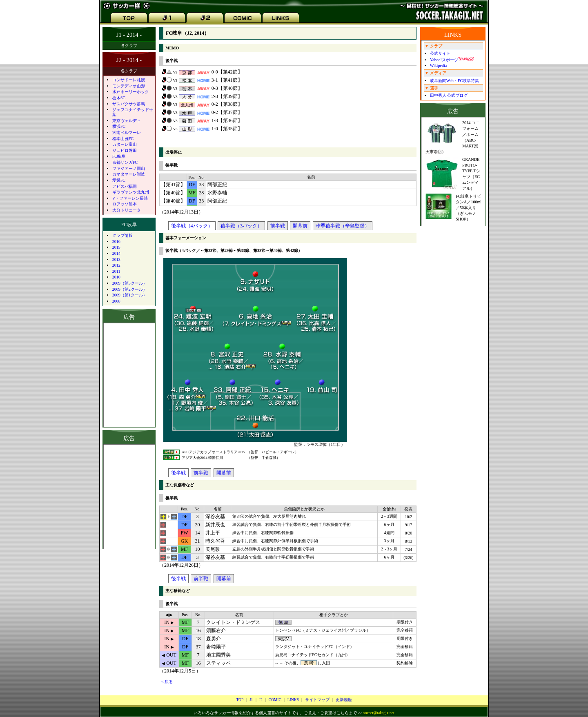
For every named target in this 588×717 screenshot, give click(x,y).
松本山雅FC (123, 139)
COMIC (275, 700)
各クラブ (129, 46)
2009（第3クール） (130, 283)
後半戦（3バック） (241, 226)
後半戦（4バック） (192, 226)
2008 (116, 301)
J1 (251, 700)
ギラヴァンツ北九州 (131, 192)
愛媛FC (119, 180)
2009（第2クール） (130, 289)
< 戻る (167, 682)
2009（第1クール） (130, 295)
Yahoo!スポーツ (452, 60)
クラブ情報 (122, 235)
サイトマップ (317, 700)
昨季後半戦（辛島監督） (343, 226)
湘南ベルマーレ (127, 132)
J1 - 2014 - (129, 35)
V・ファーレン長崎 (130, 198)
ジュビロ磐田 (125, 150)
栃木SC (119, 98)
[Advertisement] (129, 497)
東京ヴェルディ (127, 121)
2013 (116, 259)
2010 (116, 277)
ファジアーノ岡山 (129, 168)
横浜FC (119, 126)
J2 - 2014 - (129, 60)
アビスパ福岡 (125, 186)
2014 (116, 253)
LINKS (293, 700)
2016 (116, 242)
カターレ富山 (125, 144)
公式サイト (440, 53)
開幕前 (300, 226)
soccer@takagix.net (379, 713)
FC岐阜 (119, 156)
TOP (240, 700)
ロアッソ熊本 (125, 204)
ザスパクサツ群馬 (129, 104)
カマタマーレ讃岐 (129, 174)
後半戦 (178, 473)
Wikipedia (439, 66)
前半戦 (278, 226)
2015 (116, 247)
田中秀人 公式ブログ (449, 95)
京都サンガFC (125, 162)
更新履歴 (344, 700)
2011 (116, 271)
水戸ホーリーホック (131, 92)
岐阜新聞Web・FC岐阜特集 (455, 81)
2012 (116, 265)
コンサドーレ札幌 (129, 80)
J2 (261, 700)
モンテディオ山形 (129, 86)
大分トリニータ (127, 210)
